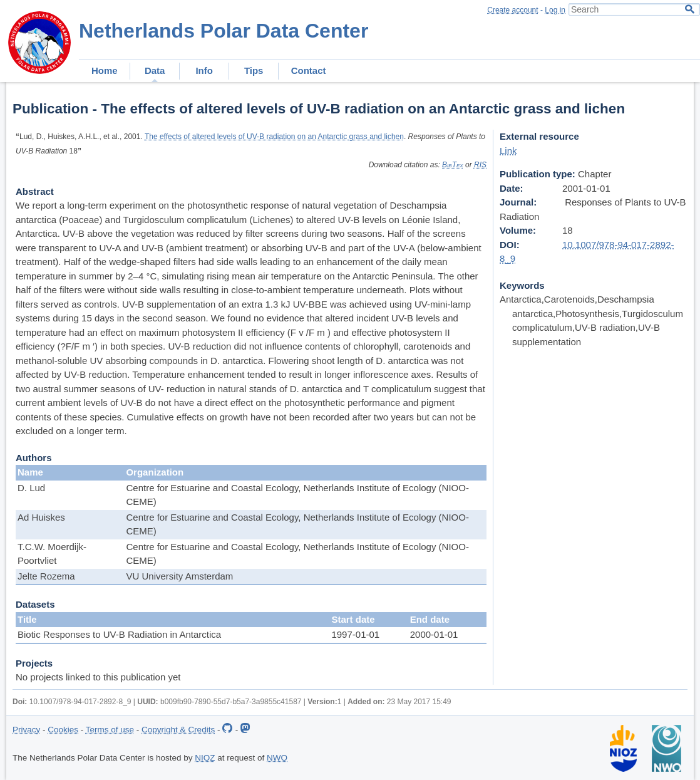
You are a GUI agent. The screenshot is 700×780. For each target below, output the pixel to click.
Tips (254, 70)
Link (508, 151)
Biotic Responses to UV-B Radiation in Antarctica (119, 634)
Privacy (26, 730)
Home (105, 70)
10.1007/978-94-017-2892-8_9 (80, 702)
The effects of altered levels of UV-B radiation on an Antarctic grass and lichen (274, 137)
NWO (277, 758)
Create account (512, 10)
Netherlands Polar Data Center (224, 31)
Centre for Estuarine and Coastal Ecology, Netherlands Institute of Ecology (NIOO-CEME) (297, 495)
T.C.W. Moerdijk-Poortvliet (52, 554)
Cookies (63, 730)
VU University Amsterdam (179, 576)
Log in (555, 10)
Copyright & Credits (178, 730)
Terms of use (110, 730)
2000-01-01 (434, 634)
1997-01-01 (355, 634)
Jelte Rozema (46, 576)
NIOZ (205, 758)
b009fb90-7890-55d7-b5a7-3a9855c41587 (231, 702)
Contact (309, 70)
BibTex (453, 165)
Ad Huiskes (41, 517)
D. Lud (31, 488)
